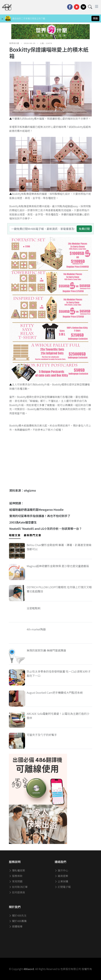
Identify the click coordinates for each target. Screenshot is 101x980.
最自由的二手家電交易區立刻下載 (29, 18)
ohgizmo (30, 490)
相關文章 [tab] (15, 535)
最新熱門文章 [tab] (32, 535)
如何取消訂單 (18, 887)
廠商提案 (61, 876)
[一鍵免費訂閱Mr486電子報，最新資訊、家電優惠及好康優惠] (43, 229)
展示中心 (61, 870)
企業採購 (61, 881)
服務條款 (16, 876)
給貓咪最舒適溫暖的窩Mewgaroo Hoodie (37, 509)
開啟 (96, 18)
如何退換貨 (17, 892)
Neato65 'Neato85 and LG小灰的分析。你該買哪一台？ (46, 528)
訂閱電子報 (63, 887)
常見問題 (16, 881)
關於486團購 (18, 921)
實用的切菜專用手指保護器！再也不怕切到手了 (40, 516)
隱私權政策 (17, 870)
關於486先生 (18, 915)
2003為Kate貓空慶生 (23, 522)
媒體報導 (16, 926)
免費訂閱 (84, 229)
